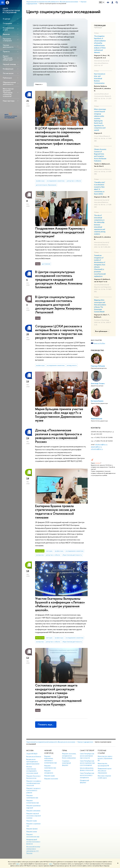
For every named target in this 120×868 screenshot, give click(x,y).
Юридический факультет (84, 781)
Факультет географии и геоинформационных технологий (34, 783)
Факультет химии (32, 832)
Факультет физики (32, 829)
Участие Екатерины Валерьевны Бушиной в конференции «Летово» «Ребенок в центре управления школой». (60, 604)
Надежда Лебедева (98, 366)
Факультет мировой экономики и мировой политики (33, 816)
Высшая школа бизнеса (34, 756)
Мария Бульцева (97, 418)
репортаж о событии (74, 181)
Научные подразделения (85, 742)
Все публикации (102, 331)
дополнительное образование (46, 185)
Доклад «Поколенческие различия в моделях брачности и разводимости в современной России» (58, 436)
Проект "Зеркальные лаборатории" (8, 58)
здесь (18, 864)
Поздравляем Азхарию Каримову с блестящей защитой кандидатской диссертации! (60, 232)
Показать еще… (46, 724)
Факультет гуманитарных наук (32, 796)
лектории (49, 551)
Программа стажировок (7, 40)
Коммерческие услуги (8, 29)
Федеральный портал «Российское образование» (105, 771)
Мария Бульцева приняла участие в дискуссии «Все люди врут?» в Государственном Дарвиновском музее (59, 415)
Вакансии (6, 34)
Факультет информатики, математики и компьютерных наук (51, 759)
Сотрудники (7, 23)
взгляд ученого (72, 365)
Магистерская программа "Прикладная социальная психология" (8, 92)
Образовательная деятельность (9, 83)
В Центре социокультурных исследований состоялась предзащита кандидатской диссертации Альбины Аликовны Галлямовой (59, 280)
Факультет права (32, 821)
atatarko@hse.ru (96, 447)
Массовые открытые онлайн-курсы (104, 777)
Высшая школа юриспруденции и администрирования (33, 761)
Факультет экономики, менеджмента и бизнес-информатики (69, 756)
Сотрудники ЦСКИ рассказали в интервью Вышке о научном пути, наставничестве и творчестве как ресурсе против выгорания (59, 332)
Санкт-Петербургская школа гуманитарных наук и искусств (87, 756)
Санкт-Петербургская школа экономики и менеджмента (87, 775)
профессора (40, 181)
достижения (46, 264)
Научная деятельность (8, 46)
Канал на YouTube (99, 343)
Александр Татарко (98, 383)
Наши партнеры (9, 101)
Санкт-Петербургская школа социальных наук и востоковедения (87, 763)
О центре (7, 19)
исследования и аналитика (56, 181)
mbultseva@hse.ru (101, 444)
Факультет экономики (51, 779)
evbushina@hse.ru (97, 449)
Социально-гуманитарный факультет (66, 763)
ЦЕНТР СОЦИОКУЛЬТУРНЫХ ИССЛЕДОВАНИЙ (11, 11)
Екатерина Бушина (97, 401)
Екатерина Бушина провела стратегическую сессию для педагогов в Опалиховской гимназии (55, 512)
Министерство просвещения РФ (103, 764)
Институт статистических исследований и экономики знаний (32, 770)
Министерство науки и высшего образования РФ (105, 758)
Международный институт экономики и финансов (33, 842)
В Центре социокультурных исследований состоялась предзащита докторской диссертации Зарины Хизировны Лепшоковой (58, 305)
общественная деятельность (72, 555)
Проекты (6, 51)
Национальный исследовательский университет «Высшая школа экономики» (51, 742)
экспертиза (40, 555)
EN (103, 2)
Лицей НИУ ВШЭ (32, 754)
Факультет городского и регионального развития (33, 790)
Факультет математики (33, 811)
